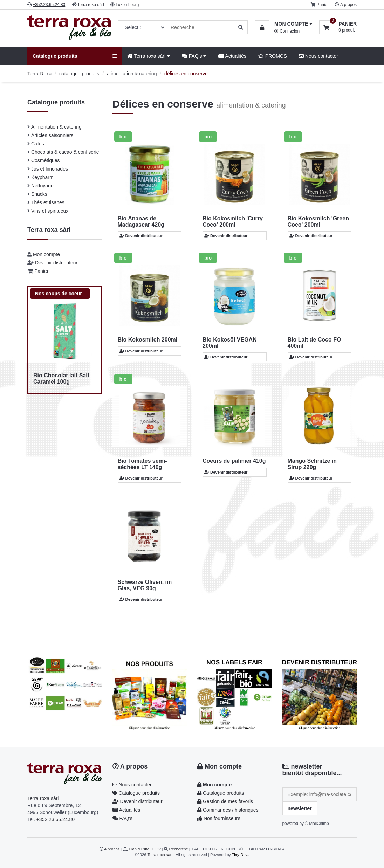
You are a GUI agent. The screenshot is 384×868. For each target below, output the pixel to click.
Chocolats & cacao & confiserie (65, 152)
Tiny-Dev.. (241, 855)
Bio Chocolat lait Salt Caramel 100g (61, 378)
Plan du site (139, 849)
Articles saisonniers (52, 135)
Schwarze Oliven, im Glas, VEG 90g (145, 585)
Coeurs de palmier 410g (234, 461)
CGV (157, 849)
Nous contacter (318, 56)
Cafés (38, 144)
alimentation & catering (132, 74)
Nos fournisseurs (219, 818)
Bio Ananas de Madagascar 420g (141, 222)
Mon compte (46, 254)
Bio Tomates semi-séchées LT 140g (142, 464)
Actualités (232, 56)
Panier (323, 5)
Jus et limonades (50, 169)
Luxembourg (127, 5)
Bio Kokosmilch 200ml (148, 340)
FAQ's (194, 56)
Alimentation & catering (56, 127)
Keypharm (42, 177)
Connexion (287, 31)
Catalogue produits (136, 793)
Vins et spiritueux (50, 211)
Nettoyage (42, 186)
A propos (348, 5)
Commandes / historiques (228, 810)
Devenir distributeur (56, 263)
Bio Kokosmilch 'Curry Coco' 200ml (233, 222)
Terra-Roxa (39, 74)
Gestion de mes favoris (225, 801)
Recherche (179, 849)
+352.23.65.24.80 (56, 819)
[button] (284, 24)
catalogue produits (79, 74)
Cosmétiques (46, 160)
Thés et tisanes (48, 202)
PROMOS (273, 56)
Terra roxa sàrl (91, 5)
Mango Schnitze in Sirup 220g (312, 464)
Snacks (39, 194)
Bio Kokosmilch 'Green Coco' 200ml (318, 222)
